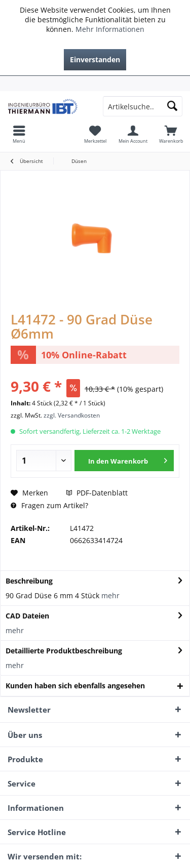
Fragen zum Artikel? (49, 505)
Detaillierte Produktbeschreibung (64, 651)
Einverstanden (95, 59)
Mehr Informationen (110, 29)
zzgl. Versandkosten (72, 415)
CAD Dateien (27, 616)
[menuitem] (95, 84)
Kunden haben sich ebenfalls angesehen (75, 686)
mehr (110, 595)
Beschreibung (29, 581)
